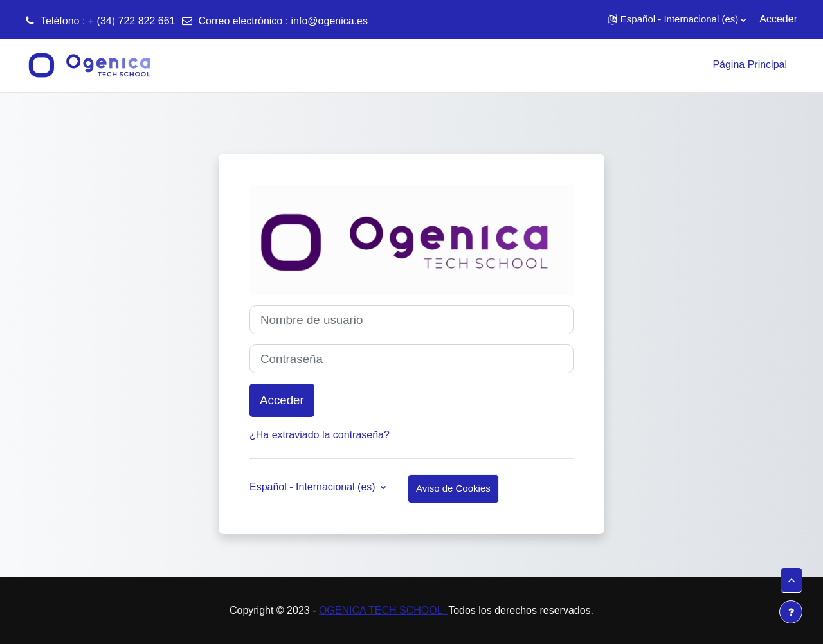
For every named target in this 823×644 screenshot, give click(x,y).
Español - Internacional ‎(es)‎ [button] (314, 487)
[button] (677, 19)
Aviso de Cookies (453, 488)
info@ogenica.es (330, 21)
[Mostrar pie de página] (791, 612)
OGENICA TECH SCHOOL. (384, 610)
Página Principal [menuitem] (750, 65)
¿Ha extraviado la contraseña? (320, 435)
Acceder (778, 19)
